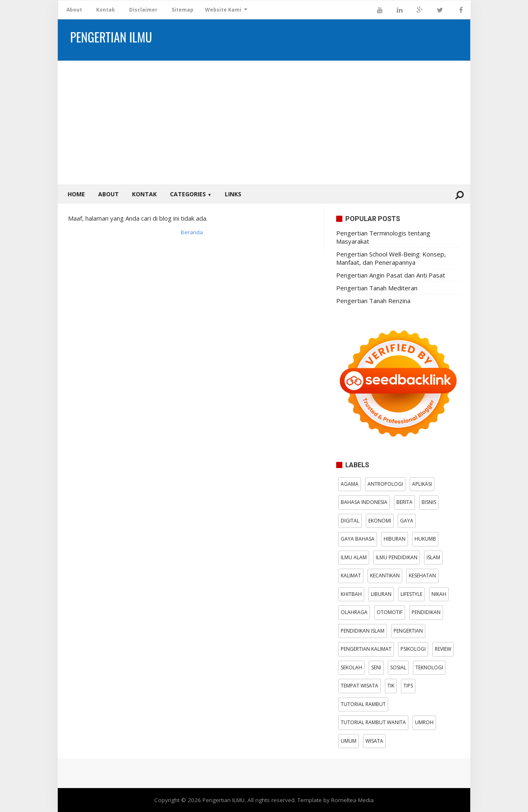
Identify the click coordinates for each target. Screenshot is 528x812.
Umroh (424, 722)
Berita (404, 502)
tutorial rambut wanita (373, 722)
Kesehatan (422, 575)
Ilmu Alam (354, 557)
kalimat (351, 575)
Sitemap (183, 10)
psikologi (413, 649)
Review (443, 649)
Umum (349, 741)
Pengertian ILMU (224, 800)
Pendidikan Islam (363, 631)
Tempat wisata (359, 686)
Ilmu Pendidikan (397, 557)
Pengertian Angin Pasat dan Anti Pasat (391, 275)
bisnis (429, 502)
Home (76, 194)
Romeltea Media (352, 800)
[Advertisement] (264, 122)
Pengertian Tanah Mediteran (377, 288)
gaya (407, 521)
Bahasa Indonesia (364, 502)
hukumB (425, 539)
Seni (376, 667)
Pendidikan (426, 612)
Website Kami (223, 10)
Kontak (106, 10)
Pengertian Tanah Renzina (373, 301)
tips (408, 686)
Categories (191, 194)
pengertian (408, 631)
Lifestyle (411, 594)
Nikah (439, 594)
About (74, 10)
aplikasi (422, 484)
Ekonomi (380, 521)
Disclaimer (143, 10)
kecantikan (385, 575)
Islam (433, 557)
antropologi (385, 484)
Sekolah (351, 667)
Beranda (192, 232)
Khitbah (351, 594)
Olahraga (354, 612)
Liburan (381, 594)
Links (233, 194)
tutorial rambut (363, 704)
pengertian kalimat (366, 649)
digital (350, 521)
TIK (391, 686)
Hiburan (395, 539)
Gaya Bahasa (358, 539)
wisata (374, 741)
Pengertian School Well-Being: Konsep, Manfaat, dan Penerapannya (391, 258)
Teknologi (429, 667)
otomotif (390, 612)
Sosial (398, 667)
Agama (350, 484)
